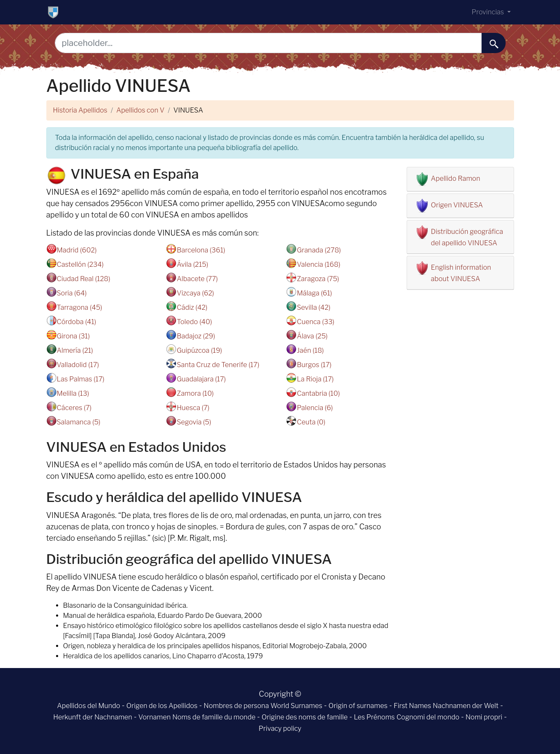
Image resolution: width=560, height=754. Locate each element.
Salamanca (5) (79, 422)
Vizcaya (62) (195, 293)
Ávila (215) (192, 264)
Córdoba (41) (77, 322)
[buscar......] (494, 43)
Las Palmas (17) (81, 379)
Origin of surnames (358, 706)
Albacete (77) (197, 279)
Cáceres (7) (74, 408)
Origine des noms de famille (305, 717)
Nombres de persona (236, 706)
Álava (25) (312, 336)
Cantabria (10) (318, 393)
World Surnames (296, 706)
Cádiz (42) (192, 307)
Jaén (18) (310, 350)
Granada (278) (319, 250)
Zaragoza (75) (318, 279)
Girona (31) (74, 336)
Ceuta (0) (311, 422)
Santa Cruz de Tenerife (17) (218, 365)
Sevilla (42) (313, 307)
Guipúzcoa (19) (199, 350)
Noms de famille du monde (214, 717)
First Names (412, 706)
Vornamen (154, 717)
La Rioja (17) (315, 379)
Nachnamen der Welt (466, 706)
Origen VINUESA (457, 205)
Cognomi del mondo (428, 717)
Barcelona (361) (201, 250)
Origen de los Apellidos (162, 706)
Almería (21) (75, 350)
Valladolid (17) (78, 365)
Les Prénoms (374, 717)
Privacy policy (280, 729)
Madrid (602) (77, 250)
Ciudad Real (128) (84, 279)
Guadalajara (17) (201, 379)
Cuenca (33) (315, 322)
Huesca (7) (193, 408)
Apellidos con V (140, 110)
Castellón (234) (80, 264)
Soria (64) (72, 293)
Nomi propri (484, 717)
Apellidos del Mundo (88, 706)
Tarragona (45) (80, 307)
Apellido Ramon (456, 178)
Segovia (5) (194, 422)
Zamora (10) (195, 393)
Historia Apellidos (80, 110)
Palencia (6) (315, 408)
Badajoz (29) (196, 336)
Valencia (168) (318, 264)
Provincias (488, 12)
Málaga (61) (314, 293)
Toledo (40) (194, 322)
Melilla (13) (73, 393)
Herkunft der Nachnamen (92, 717)
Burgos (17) (314, 365)
